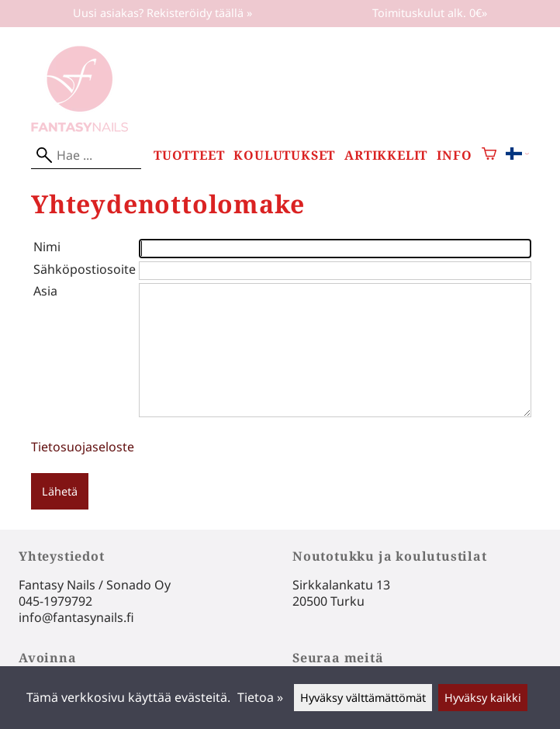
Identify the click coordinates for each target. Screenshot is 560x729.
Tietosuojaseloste (83, 447)
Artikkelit (386, 155)
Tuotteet (189, 155)
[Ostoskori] (489, 155)
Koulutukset (284, 155)
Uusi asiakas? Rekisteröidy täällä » (162, 13)
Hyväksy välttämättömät (363, 698)
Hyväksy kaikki (483, 698)
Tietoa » (260, 697)
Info (454, 155)
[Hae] (86, 155)
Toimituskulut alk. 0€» (430, 13)
